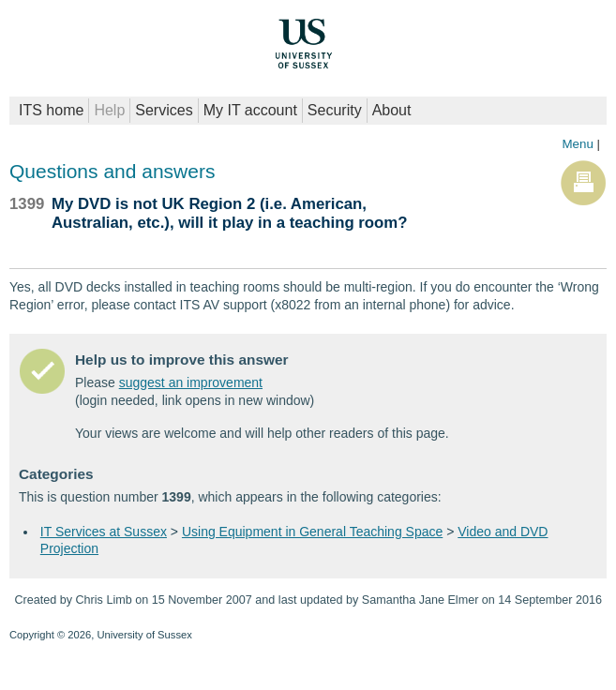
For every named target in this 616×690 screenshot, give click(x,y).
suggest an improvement (191, 382)
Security (335, 110)
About (392, 110)
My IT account (250, 110)
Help (109, 110)
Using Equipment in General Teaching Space (312, 532)
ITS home (51, 110)
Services (164, 110)
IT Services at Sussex (104, 532)
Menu (577, 144)
